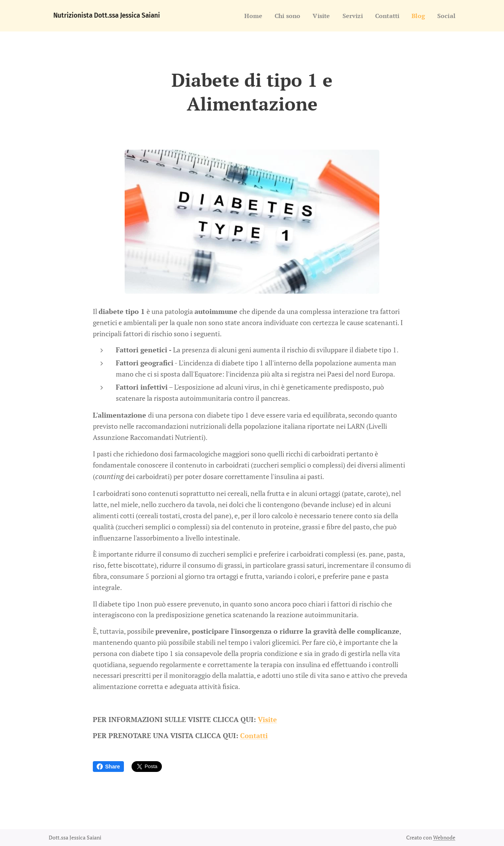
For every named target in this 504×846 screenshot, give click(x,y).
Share (108, 767)
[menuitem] (246, 16)
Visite (267, 719)
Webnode (444, 837)
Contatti (254, 735)
